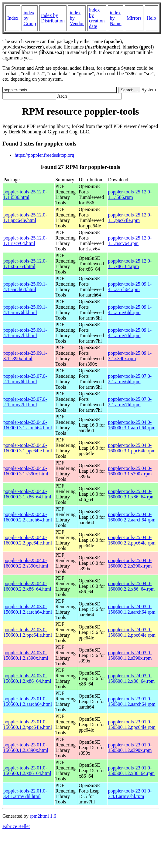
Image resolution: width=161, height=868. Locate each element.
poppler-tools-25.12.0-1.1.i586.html (25, 194)
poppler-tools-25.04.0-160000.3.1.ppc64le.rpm (132, 448)
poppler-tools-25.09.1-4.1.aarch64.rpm (130, 287)
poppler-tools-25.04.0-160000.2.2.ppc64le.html (28, 540)
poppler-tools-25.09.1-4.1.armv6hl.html (25, 310)
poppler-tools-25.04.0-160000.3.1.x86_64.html (27, 494)
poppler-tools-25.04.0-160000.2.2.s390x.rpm (130, 563)
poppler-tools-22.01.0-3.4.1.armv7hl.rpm (130, 794)
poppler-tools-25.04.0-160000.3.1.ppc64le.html (28, 448)
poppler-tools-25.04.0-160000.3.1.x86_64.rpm (131, 494)
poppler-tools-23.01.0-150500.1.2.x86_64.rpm (131, 771)
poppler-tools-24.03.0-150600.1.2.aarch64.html (28, 609)
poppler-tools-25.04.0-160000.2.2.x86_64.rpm (131, 586)
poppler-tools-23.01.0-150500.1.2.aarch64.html (28, 701)
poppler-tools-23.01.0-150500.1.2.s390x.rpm (130, 747)
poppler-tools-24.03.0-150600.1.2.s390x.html (26, 655)
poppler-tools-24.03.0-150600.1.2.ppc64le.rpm (132, 632)
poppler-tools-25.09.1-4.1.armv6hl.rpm (130, 310)
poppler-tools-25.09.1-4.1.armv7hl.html (25, 333)
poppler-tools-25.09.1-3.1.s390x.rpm (130, 356)
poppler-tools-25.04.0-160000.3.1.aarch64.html (28, 425)
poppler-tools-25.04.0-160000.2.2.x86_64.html (27, 586)
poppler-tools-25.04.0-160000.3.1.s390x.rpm (130, 471)
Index (13, 18)
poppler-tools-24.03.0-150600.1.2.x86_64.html (27, 678)
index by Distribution (53, 18)
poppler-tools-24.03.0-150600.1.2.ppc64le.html (28, 632)
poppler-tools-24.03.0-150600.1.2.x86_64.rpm (131, 678)
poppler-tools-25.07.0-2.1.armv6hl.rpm (130, 379)
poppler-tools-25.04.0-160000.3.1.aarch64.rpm (132, 425)
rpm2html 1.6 (43, 816)
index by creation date (97, 18)
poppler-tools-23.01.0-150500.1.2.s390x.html (26, 747)
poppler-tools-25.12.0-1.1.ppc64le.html (25, 218)
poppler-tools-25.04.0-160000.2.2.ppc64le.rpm (132, 540)
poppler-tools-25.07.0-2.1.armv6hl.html (25, 379)
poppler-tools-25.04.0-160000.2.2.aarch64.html (28, 517)
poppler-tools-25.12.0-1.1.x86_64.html (25, 264)
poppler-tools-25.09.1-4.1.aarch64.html (25, 287)
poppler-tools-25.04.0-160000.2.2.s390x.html (26, 563)
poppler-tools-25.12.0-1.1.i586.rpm (130, 194)
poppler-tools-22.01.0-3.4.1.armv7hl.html (25, 794)
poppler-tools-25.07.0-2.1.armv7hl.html (25, 402)
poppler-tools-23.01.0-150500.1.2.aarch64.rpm (132, 701)
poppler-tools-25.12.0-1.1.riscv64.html (25, 241)
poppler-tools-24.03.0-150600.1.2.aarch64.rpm (132, 609)
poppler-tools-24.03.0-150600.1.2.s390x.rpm (130, 655)
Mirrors (134, 18)
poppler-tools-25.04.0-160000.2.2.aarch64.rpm (132, 517)
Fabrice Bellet (16, 826)
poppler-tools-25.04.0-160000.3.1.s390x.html (26, 471)
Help (151, 18)
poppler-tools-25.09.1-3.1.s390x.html (25, 356)
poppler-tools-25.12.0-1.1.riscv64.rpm (130, 241)
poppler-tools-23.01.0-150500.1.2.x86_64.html (27, 771)
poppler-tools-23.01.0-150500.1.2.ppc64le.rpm (132, 724)
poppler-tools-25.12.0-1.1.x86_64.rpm (130, 264)
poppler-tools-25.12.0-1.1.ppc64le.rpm (130, 218)
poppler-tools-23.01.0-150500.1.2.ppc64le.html (28, 724)
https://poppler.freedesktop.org (44, 155)
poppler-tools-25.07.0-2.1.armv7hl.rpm (130, 402)
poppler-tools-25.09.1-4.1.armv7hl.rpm (130, 333)
